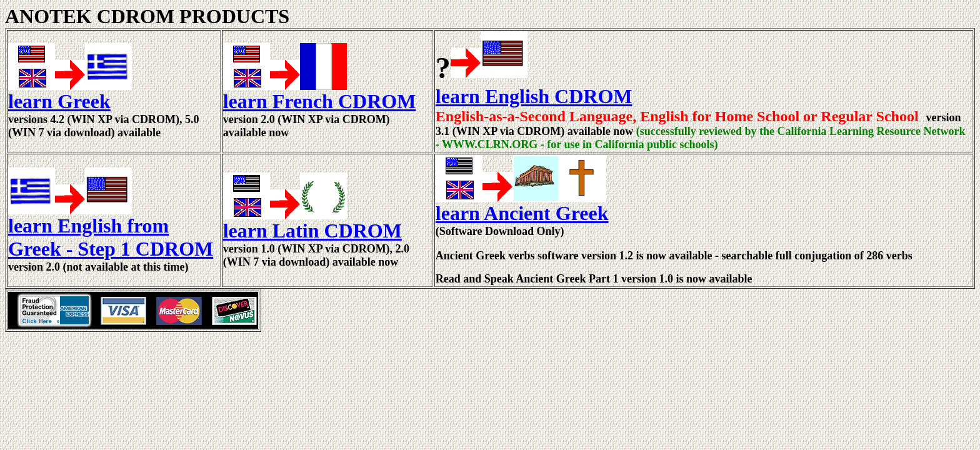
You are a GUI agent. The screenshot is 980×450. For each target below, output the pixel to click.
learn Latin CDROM (312, 231)
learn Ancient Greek (522, 213)
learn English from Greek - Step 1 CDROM (111, 237)
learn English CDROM (534, 96)
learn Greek (59, 101)
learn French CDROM (320, 101)
